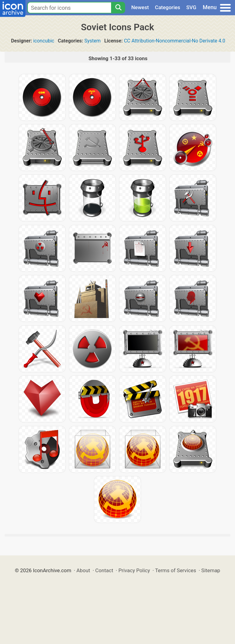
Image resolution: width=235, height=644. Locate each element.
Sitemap (211, 570)
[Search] (118, 8)
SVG (191, 7)
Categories (168, 7)
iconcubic (44, 41)
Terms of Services (176, 570)
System (93, 41)
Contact (104, 570)
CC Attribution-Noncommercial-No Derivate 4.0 (175, 41)
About (83, 570)
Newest (140, 7)
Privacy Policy (134, 570)
